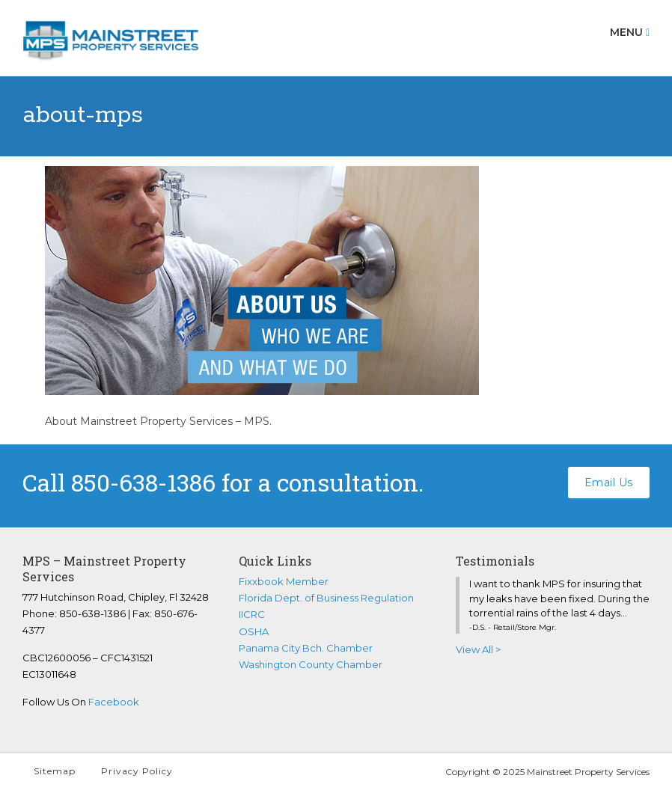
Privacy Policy (137, 771)
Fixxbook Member (284, 581)
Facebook (114, 702)
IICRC (252, 614)
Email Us (609, 483)
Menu (630, 32)
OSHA (254, 631)
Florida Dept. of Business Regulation (326, 598)
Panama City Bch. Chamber (306, 648)
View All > (478, 649)
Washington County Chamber (311, 664)
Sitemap (55, 771)
